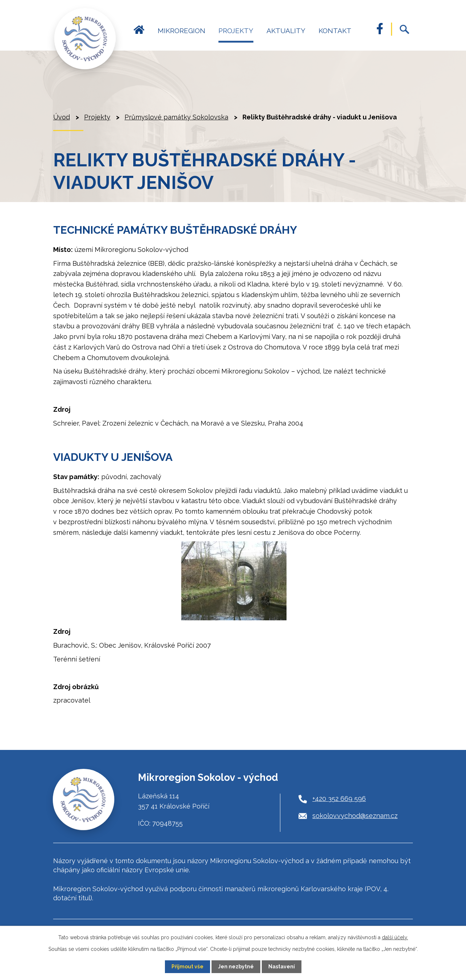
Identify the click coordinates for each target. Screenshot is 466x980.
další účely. (395, 937)
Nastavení (282, 967)
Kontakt (335, 31)
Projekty (236, 31)
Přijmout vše (187, 967)
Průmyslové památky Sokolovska (176, 117)
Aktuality (286, 31)
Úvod (139, 34)
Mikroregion (181, 31)
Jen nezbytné (236, 967)
